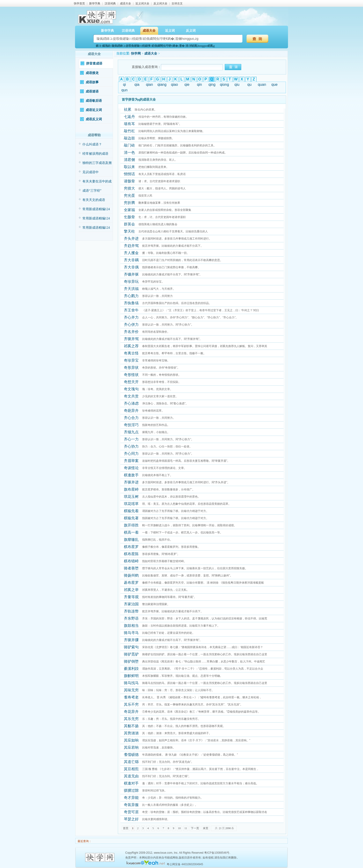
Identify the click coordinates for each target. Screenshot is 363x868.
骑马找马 (131, 683)
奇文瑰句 (131, 389)
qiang (162, 85)
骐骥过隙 (131, 790)
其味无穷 (131, 690)
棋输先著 (131, 518)
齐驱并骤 (131, 640)
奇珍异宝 (131, 360)
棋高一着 (131, 532)
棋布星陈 (131, 554)
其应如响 (131, 740)
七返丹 (129, 117)
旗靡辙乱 (131, 540)
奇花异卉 (131, 712)
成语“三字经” (92, 191)
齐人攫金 (131, 253)
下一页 (195, 828)
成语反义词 (94, 119)
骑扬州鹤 (131, 575)
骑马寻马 (131, 633)
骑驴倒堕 (131, 661)
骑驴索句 (131, 647)
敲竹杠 (129, 131)
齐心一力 (131, 439)
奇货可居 (131, 812)
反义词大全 (160, 3)
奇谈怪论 (131, 468)
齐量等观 (131, 597)
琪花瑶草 (131, 504)
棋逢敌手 (131, 475)
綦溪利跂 (131, 669)
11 (186, 828)
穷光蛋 (129, 195)
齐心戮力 (131, 296)
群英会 (129, 224)
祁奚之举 (131, 590)
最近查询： (84, 841)
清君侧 (129, 160)
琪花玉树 (131, 497)
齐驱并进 (131, 482)
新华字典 (95, 3)
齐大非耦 (131, 260)
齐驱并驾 (131, 339)
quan (262, 85)
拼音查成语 (94, 63)
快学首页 (79, 3)
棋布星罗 (131, 547)
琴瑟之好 (131, 819)
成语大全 (125, 3)
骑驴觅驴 (131, 654)
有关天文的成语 (94, 200)
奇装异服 (131, 805)
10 (179, 828)
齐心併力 (131, 325)
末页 (206, 828)
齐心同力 (131, 454)
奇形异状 (131, 368)
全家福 (129, 210)
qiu (237, 85)
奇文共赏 (131, 396)
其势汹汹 (131, 733)
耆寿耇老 (131, 697)
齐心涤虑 (131, 403)
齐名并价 (131, 332)
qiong (224, 85)
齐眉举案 (131, 461)
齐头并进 (131, 239)
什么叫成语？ (92, 144)
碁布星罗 (131, 583)
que (274, 85)
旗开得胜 (131, 525)
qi (124, 85)
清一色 (129, 152)
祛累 (128, 109)
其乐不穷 (131, 704)
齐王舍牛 (131, 310)
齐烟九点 (131, 432)
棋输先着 (131, 511)
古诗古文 (177, 3)
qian (149, 85)
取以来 (129, 167)
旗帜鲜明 (131, 676)
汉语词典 (110, 3)
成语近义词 (94, 110)
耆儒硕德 (131, 755)
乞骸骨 (129, 217)
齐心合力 (131, 418)
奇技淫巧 (131, 425)
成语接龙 (92, 73)
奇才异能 (131, 798)
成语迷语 (92, 91)
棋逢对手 (131, 783)
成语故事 (92, 82)
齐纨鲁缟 (131, 303)
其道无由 (131, 776)
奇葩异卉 (131, 411)
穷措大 (129, 188)
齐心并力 (131, 317)
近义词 (170, 31)
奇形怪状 (131, 375)
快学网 (136, 54)
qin (199, 85)
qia (137, 85)
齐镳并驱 (131, 274)
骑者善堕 (131, 568)
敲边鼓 (129, 138)
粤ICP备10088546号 (217, 853)
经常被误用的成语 (95, 154)
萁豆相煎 (131, 769)
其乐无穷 (131, 719)
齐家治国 (131, 604)
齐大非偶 (131, 267)
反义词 (191, 31)
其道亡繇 (131, 762)
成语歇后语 (94, 101)
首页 (126, 828)
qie (187, 85)
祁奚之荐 (131, 346)
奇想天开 (131, 382)
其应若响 (131, 747)
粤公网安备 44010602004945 (185, 864)
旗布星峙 (131, 489)
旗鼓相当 (131, 626)
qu (250, 85)
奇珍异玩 (131, 282)
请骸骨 (129, 181)
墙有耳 (129, 124)
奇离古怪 (131, 353)
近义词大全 (142, 3)
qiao (174, 85)
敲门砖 (129, 145)
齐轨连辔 (131, 611)
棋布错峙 (131, 561)
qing (212, 85)
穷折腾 (129, 203)
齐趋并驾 (131, 246)
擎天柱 (129, 231)
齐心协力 (131, 446)
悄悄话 (129, 174)
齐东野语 (131, 618)
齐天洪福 (131, 289)
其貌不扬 (131, 726)
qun (124, 90)
